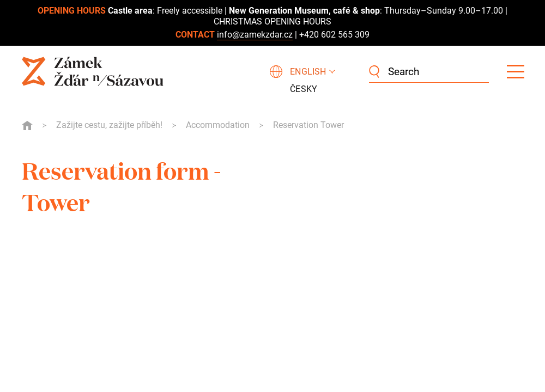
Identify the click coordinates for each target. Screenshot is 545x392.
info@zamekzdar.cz (255, 35)
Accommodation (218, 125)
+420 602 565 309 (334, 35)
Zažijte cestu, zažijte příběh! (109, 125)
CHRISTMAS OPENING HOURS (272, 22)
